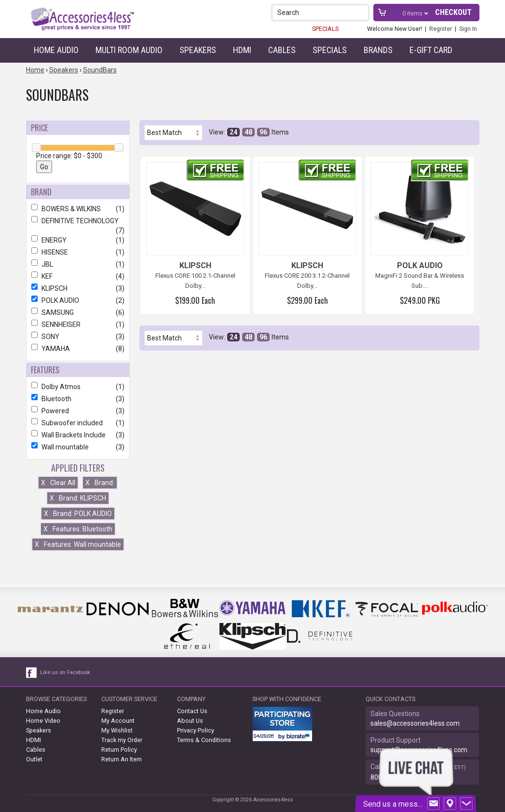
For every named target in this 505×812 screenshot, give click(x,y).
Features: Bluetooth (78, 529)
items (413, 13)
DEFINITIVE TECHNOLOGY (78, 221)
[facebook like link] (32, 673)
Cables (282, 50)
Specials (330, 50)
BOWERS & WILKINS (78, 209)
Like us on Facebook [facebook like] (65, 672)
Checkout (453, 12)
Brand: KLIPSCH (78, 498)
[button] (362, 12)
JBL (78, 264)
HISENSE (78, 252)
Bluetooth (78, 399)
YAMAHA (78, 349)
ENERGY (78, 240)
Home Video (43, 721)
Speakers (198, 50)
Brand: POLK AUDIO (78, 514)
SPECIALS (325, 29)
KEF (78, 276)
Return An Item (122, 759)
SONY (78, 337)
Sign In (468, 29)
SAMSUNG (78, 312)
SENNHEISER (78, 325)
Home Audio (56, 50)
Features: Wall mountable (78, 544)
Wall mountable (78, 447)
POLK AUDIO (78, 300)
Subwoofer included (78, 423)
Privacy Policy (196, 730)
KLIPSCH (78, 288)
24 (233, 132)
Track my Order (122, 740)
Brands (378, 50)
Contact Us (192, 711)
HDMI (242, 50)
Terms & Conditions (204, 740)
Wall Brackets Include (78, 435)
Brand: (100, 483)
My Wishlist (117, 730)
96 (263, 132)
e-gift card (431, 50)
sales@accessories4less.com (415, 723)
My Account (118, 721)
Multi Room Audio (129, 50)
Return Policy (119, 750)
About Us (190, 721)
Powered (78, 411)
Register (441, 29)
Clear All (58, 483)
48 (248, 132)
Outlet (34, 759)
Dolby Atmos (78, 387)
